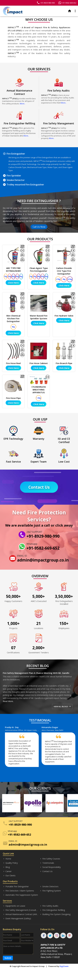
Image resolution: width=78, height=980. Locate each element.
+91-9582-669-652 (67, 3)
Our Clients (9, 876)
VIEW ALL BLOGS (62, 706)
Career (7, 871)
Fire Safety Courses (50, 859)
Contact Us (39, 487)
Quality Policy (10, 863)
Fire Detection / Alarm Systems (18, 891)
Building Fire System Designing (55, 914)
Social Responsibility (50, 867)
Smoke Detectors (49, 887)
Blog (6, 867)
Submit (8, 958)
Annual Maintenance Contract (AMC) (21, 914)
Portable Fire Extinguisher (16, 887)
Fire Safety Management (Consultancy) (21, 910)
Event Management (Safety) (17, 919)
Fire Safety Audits (49, 906)
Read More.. (8, 701)
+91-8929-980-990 (46, 3)
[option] (23, 748)
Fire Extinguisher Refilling (52, 910)
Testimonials (47, 863)
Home (7, 859)
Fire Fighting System (50, 891)
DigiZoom (64, 966)
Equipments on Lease (14, 906)
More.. (23, 104)
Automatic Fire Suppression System (20, 895)
